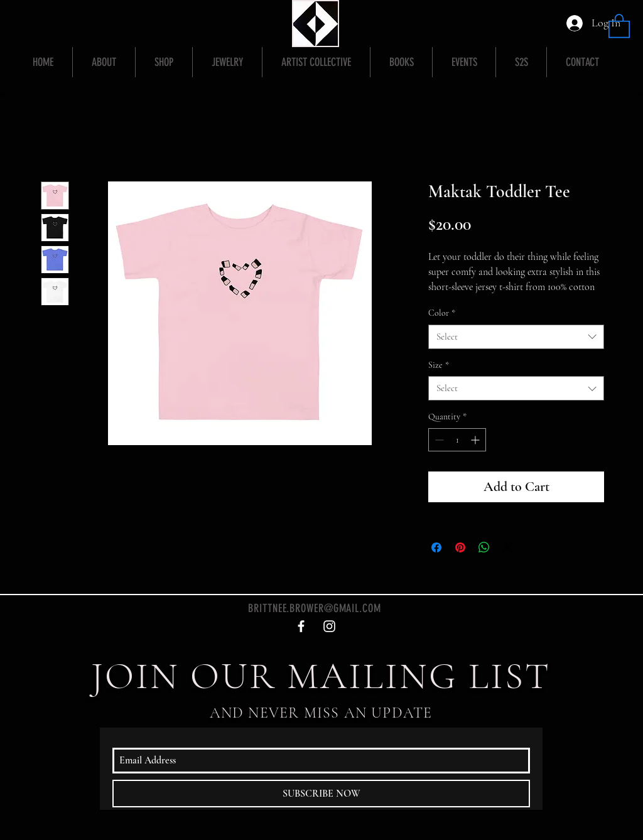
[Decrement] (438, 440)
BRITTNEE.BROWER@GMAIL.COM (315, 608)
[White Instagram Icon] (329, 626)
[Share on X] (508, 547)
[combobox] (516, 337)
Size (439, 365)
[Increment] (476, 440)
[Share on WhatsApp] (484, 547)
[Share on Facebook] (436, 547)
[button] (619, 25)
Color (442, 313)
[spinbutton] (457, 440)
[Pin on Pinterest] (460, 547)
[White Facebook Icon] (301, 626)
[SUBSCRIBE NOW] (321, 794)
